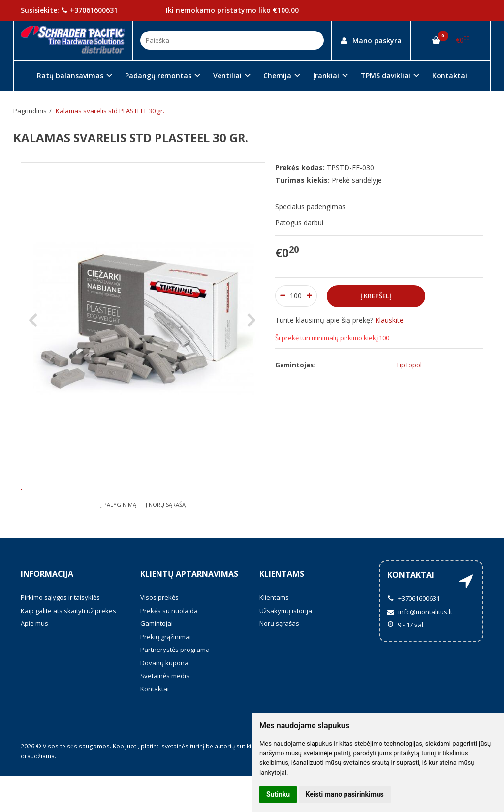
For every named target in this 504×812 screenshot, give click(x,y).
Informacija (47, 610)
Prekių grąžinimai (166, 673)
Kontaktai (450, 76)
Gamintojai (157, 660)
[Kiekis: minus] (282, 296)
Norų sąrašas (279, 660)
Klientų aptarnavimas (189, 610)
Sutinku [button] (278, 794)
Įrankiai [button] (326, 76)
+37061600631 (89, 10)
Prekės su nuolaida (169, 647)
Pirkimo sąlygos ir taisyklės (60, 634)
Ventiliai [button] (227, 76)
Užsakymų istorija (286, 647)
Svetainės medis (165, 712)
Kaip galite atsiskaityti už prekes (68, 647)
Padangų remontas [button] (158, 76)
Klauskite (389, 320)
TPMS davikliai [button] (386, 76)
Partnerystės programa (175, 686)
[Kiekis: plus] (310, 296)
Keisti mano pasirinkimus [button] (345, 794)
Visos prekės (159, 634)
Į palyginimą (118, 541)
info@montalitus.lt (420, 648)
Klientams (282, 610)
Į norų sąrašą (166, 541)
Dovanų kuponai (165, 699)
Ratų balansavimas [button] (70, 76)
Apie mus (34, 660)
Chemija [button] (277, 76)
